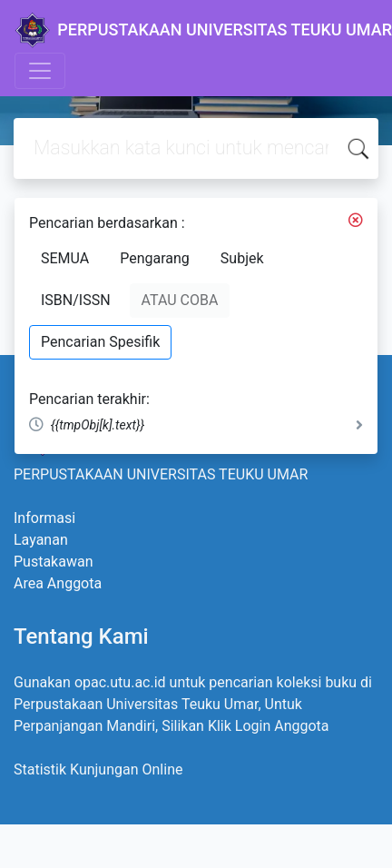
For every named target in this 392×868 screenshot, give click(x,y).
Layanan (41, 540)
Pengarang (155, 258)
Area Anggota (58, 583)
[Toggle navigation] (40, 71)
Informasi (44, 518)
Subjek (242, 258)
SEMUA (65, 258)
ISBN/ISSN (76, 300)
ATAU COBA (180, 300)
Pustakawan (53, 562)
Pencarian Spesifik (100, 342)
